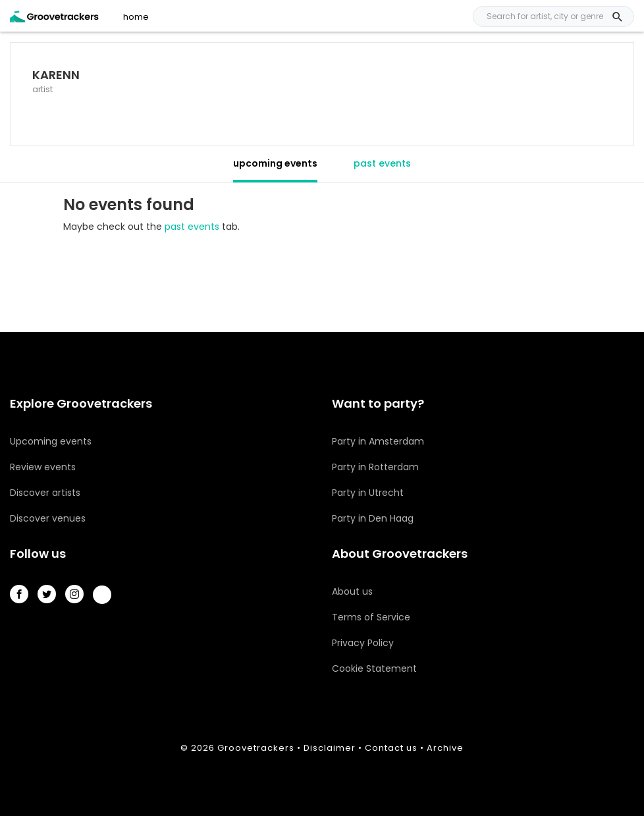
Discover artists (45, 493)
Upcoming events (51, 441)
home (136, 17)
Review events (43, 467)
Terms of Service (371, 617)
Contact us (391, 748)
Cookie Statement (374, 668)
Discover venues (48, 518)
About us (352, 591)
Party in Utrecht (368, 493)
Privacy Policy (363, 643)
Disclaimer (330, 748)
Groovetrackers (256, 748)
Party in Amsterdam (378, 441)
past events (382, 163)
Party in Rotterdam (375, 467)
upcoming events (275, 163)
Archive (445, 748)
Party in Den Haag (373, 518)
